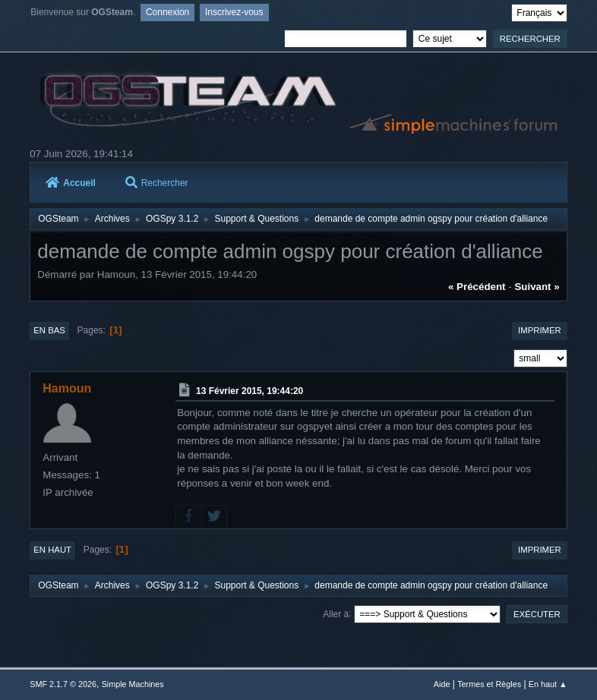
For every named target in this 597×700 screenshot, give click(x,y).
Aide (442, 684)
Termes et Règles (489, 684)
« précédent (477, 287)
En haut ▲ (548, 684)
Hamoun (67, 388)
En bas (49, 330)
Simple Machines (133, 684)
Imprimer (540, 330)
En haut (52, 550)
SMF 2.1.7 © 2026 (63, 684)
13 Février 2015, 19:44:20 (250, 391)
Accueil (71, 182)
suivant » (537, 287)
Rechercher (157, 182)
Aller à (336, 613)
